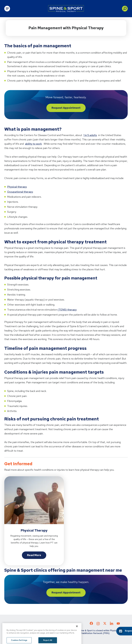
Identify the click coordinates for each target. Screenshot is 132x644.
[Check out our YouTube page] (118, 624)
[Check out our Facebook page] (91, 624)
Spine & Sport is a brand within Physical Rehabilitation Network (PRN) (98, 632)
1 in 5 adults (90, 135)
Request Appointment (66, 108)
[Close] (77, 634)
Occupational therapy (20, 192)
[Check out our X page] (105, 624)
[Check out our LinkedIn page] (112, 624)
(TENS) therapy (67, 310)
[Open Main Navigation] (7, 9)
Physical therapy (17, 187)
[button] (125, 9)
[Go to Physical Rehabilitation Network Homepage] (66, 9)
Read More (34, 555)
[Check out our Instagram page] (98, 624)
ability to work (33, 144)
